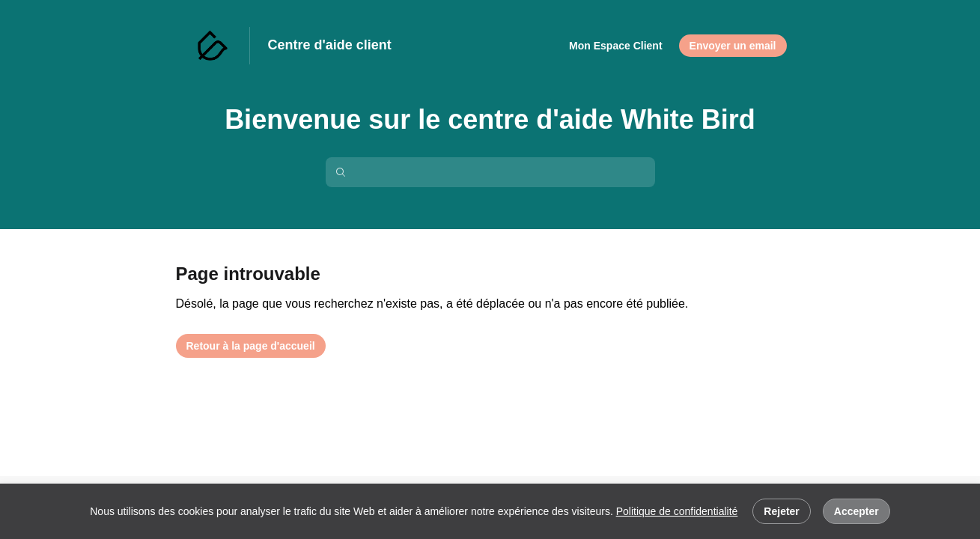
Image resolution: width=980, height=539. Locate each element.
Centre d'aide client (330, 45)
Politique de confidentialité (677, 511)
